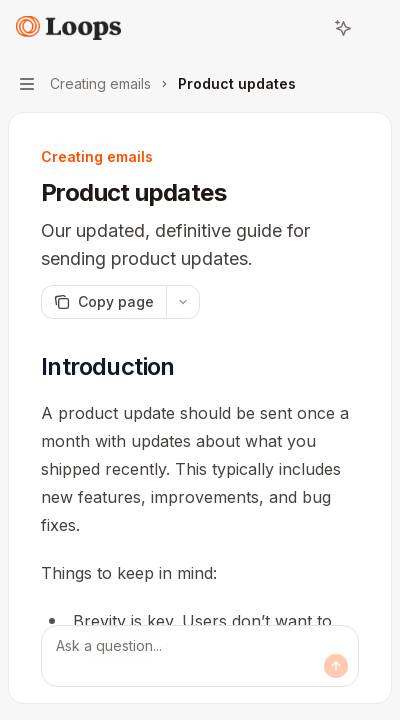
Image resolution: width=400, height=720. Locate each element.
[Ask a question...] (200, 656)
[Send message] (336, 666)
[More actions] (374, 28)
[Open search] (306, 28)
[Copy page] (103, 302)
